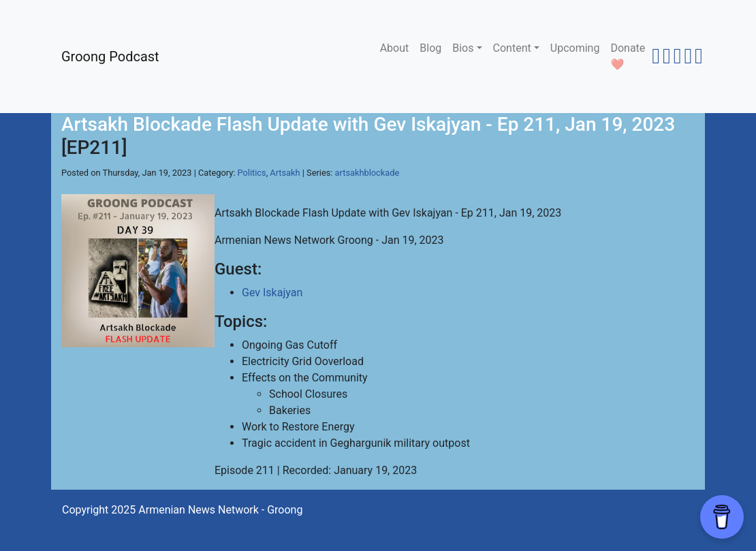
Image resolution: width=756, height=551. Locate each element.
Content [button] (512, 48)
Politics (252, 173)
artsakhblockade (367, 173)
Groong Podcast (110, 57)
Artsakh (285, 173)
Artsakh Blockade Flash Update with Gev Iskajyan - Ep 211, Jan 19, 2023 (368, 124)
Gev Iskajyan (272, 293)
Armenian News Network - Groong (220, 510)
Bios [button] (463, 48)
